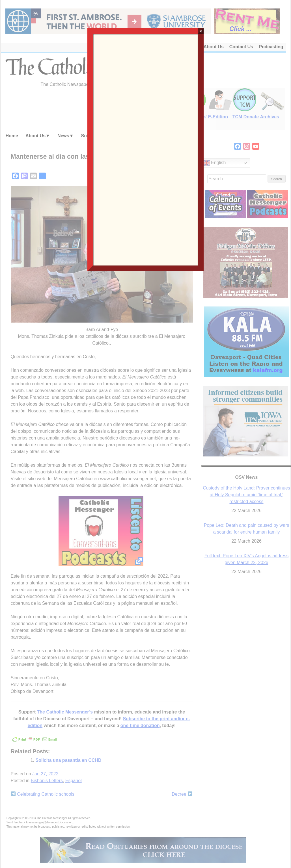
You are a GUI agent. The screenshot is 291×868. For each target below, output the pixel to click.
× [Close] (201, 31)
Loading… (146, 149)
